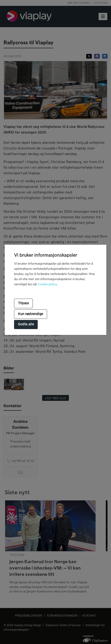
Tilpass (23, 303)
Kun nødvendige (31, 314)
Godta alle (26, 324)
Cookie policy (47, 284)
